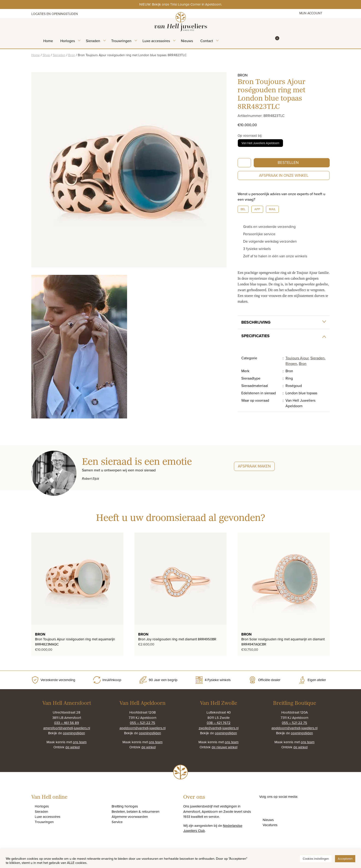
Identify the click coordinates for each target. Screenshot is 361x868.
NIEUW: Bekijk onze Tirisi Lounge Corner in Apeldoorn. (181, 4)
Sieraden (93, 41)
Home (48, 41)
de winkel (73, 747)
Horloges (68, 41)
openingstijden (74, 733)
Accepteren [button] (345, 859)
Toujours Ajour (297, 358)
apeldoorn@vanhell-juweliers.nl (143, 728)
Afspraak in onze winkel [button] (284, 175)
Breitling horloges (125, 806)
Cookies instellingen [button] (316, 859)
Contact (207, 41)
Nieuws (187, 41)
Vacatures (270, 825)
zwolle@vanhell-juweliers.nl (219, 728)
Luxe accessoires (156, 41)
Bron (72, 55)
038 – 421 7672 (219, 723)
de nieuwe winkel (224, 747)
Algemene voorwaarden (130, 817)
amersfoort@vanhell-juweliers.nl (67, 728)
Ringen (291, 363)
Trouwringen (121, 41)
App (257, 209)
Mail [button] (272, 209)
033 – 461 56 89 (67, 723)
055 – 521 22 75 (143, 723)
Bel (243, 209)
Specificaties (255, 336)
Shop (46, 55)
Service (117, 822)
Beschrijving (256, 322)
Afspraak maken (254, 466)
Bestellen (288, 163)
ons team (80, 742)
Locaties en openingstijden (55, 14)
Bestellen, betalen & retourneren (135, 811)
